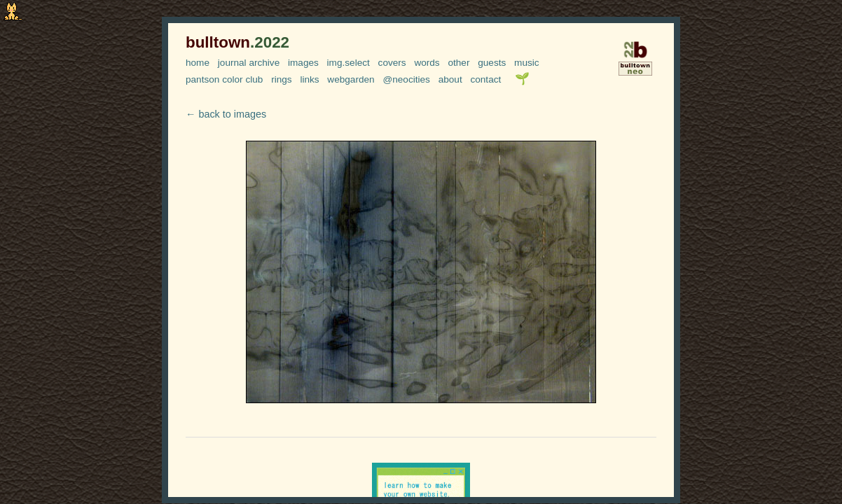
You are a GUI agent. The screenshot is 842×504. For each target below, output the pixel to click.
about (450, 79)
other (458, 63)
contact (485, 79)
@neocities (406, 79)
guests (492, 63)
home (198, 63)
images (303, 63)
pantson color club (224, 79)
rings (281, 79)
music (527, 63)
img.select (348, 63)
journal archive (249, 63)
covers (392, 63)
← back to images (226, 114)
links (309, 79)
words (427, 63)
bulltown (237, 42)
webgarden (351, 79)
